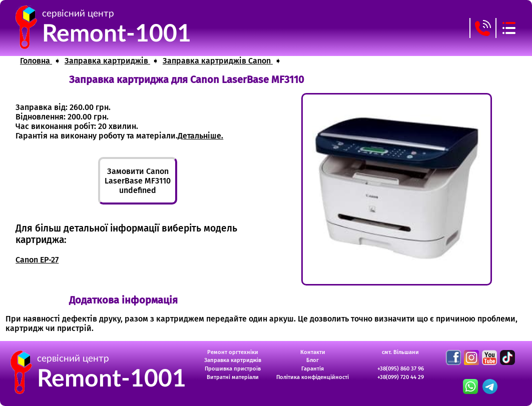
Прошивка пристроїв (233, 369)
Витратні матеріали (233, 377)
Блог (313, 360)
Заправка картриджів (233, 360)
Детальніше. (200, 136)
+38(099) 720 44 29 (401, 377)
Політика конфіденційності (313, 377)
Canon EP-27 (37, 260)
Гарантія (313, 369)
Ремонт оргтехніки (233, 352)
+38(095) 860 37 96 (401, 369)
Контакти (313, 352)
